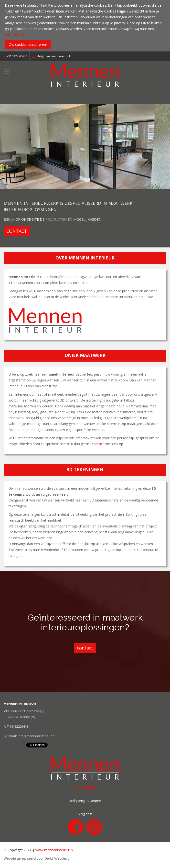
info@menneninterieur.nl (53, 56)
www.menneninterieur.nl (54, 850)
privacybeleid (15, 35)
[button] (17, 231)
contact (98, 444)
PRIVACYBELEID (85, 787)
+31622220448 (15, 56)
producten (56, 219)
